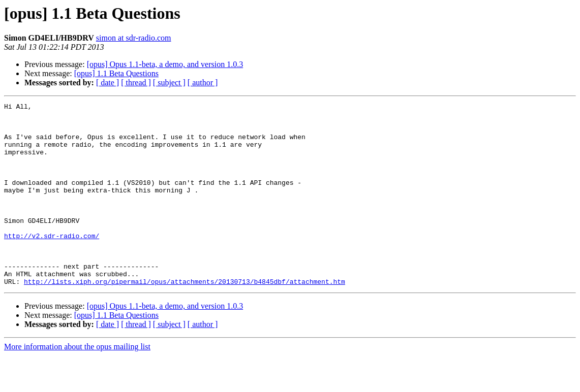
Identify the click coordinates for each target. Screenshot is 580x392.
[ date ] (108, 83)
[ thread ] (136, 83)
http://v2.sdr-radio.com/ (52, 263)
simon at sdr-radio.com (134, 38)
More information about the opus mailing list (77, 383)
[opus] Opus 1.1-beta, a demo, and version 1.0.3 (165, 64)
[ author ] (203, 83)
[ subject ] (169, 83)
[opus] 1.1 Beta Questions (116, 73)
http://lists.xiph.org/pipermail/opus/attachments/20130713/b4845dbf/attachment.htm (185, 318)
